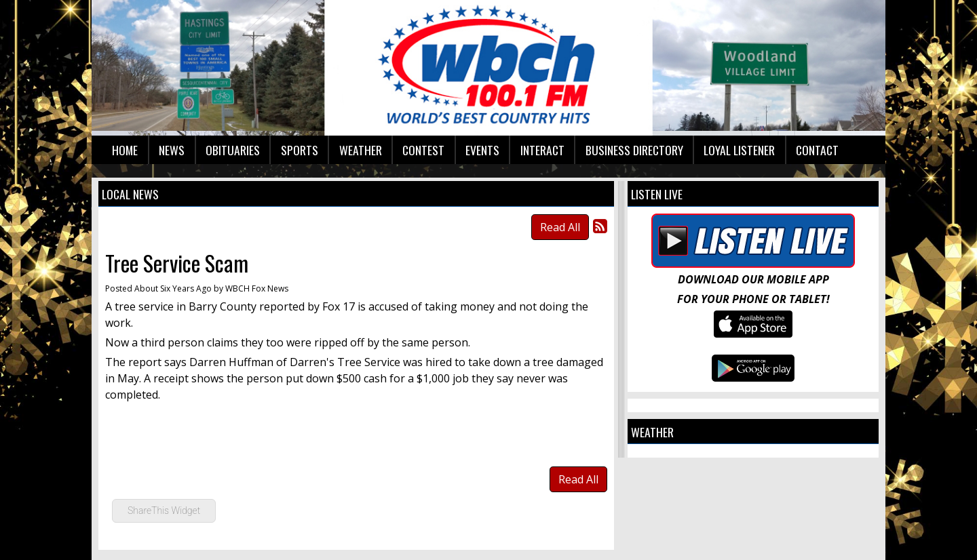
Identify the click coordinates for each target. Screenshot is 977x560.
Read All (560, 227)
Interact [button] (542, 150)
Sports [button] (300, 150)
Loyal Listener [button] (739, 150)
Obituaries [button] (233, 150)
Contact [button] (817, 150)
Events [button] (482, 150)
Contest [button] (423, 150)
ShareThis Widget (164, 511)
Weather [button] (361, 150)
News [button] (172, 150)
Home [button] (125, 150)
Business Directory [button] (634, 150)
